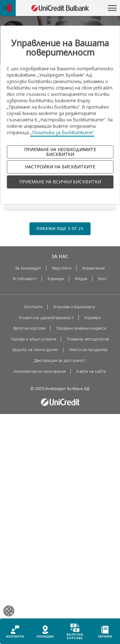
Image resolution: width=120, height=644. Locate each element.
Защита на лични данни (35, 350)
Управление (93, 268)
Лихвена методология (88, 339)
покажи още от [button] (60, 229)
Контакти (33, 307)
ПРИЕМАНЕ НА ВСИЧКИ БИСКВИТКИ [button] (60, 182)
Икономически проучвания (40, 372)
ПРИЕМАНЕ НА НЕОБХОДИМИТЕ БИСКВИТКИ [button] (60, 152)
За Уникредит (28, 268)
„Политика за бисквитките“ (62, 132)
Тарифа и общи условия (33, 339)
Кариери (56, 279)
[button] (112, 8)
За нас (60, 257)
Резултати (62, 268)
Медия (81, 279)
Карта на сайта (91, 372)
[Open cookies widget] (9, 612)
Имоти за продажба (88, 350)
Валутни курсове (29, 328)
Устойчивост (25, 279)
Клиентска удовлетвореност (46, 318)
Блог (103, 279)
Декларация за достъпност (60, 361)
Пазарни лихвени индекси (81, 328)
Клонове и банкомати (74, 307)
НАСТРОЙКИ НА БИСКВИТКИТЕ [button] (60, 167)
